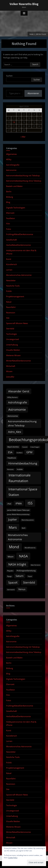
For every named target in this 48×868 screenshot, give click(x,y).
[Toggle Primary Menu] (24, 13)
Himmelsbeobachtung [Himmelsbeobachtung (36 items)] (23, 463)
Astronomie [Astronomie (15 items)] (13, 416)
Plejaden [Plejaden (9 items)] (10, 571)
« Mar (23, 137)
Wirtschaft (11, 366)
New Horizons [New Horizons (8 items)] (36, 565)
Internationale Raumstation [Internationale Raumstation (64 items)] (20, 478)
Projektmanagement (15, 296)
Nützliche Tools (13, 286)
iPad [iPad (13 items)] (9, 504)
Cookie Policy (13, 858)
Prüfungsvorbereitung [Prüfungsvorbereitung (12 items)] (26, 571)
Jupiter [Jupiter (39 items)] (13, 519)
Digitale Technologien (16, 208)
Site (8, 318)
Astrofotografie (13, 165)
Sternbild (10, 329)
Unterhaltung (12, 345)
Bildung (10, 197)
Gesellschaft (11, 240)
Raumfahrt (11, 307)
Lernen (9, 270)
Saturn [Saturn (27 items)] (20, 576)
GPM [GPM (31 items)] (29, 452)
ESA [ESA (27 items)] (10, 452)
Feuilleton (10, 218)
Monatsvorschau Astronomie (19, 275)
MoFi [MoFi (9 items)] (24, 528)
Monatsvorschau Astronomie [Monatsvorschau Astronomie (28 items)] (18, 537)
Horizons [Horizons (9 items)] (10, 469)
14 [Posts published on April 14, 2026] (14, 122)
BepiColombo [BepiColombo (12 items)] (13, 447)
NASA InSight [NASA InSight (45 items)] (17, 564)
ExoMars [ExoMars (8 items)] (20, 453)
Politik (9, 291)
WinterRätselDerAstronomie (18, 361)
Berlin (9, 191)
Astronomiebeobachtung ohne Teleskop (24, 181)
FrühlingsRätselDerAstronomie (20, 234)
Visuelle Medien (13, 350)
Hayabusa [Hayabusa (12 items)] (12, 458)
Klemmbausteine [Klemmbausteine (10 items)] (28, 520)
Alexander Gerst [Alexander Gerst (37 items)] (19, 391)
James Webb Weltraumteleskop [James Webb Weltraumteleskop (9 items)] (18, 514)
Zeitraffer (10, 377)
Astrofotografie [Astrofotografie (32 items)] (18, 402)
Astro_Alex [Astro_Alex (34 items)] (15, 432)
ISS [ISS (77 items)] (30, 503)
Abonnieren (33, 93)
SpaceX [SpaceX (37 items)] (13, 582)
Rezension (11, 313)
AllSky (9, 159)
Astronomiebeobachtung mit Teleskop (23, 175)
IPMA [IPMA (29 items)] (19, 503)
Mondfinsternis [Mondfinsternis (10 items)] (30, 548)
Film (8, 224)
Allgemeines (11, 154)
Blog (8, 202)
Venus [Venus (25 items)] (22, 589)
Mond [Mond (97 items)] (14, 547)
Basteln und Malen (14, 186)
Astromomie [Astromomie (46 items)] (17, 410)
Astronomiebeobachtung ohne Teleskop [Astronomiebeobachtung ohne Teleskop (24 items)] (22, 423)
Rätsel (9, 302)
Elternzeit (10, 213)
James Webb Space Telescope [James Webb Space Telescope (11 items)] (18, 510)
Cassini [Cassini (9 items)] (25, 447)
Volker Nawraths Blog (24, 4)
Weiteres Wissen (13, 355)
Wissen (9, 371)
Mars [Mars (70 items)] (13, 527)
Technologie (11, 334)
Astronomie (11, 170)
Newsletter (11, 280)
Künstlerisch (12, 264)
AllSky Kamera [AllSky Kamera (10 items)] (12, 397)
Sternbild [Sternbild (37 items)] (29, 582)
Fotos (9, 229)
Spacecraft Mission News (17, 323)
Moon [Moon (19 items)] (11, 557)
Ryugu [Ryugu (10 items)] (9, 576)
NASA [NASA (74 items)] (23, 556)
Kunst (9, 259)
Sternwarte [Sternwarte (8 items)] (11, 590)
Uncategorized (12, 339)
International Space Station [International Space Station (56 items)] (23, 492)
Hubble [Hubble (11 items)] (20, 469)
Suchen (9, 76)
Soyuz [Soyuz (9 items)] (30, 576)
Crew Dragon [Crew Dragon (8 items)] (35, 447)
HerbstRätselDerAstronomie (18, 245)
